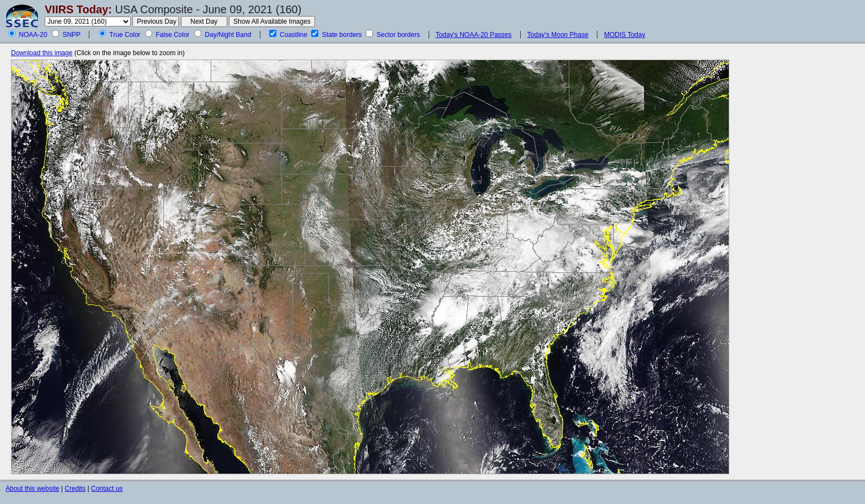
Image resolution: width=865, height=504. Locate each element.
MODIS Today (624, 35)
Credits (75, 489)
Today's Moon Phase (558, 35)
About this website (32, 489)
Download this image (42, 53)
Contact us (107, 489)
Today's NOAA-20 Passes (474, 35)
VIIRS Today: (78, 9)
